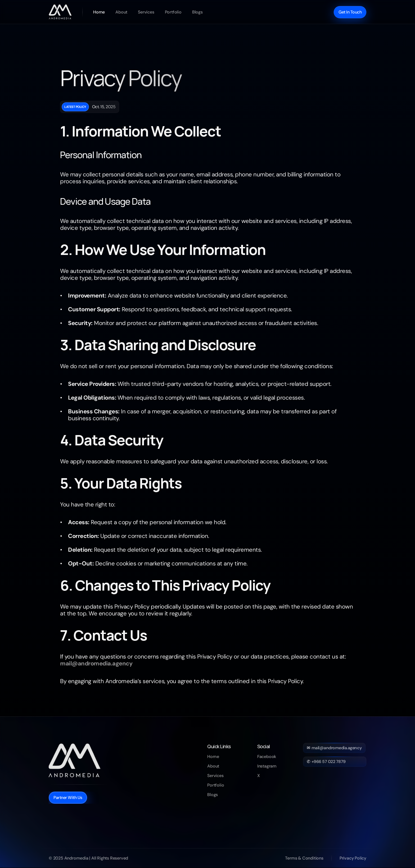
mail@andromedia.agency (337, 748)
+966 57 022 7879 (329, 762)
